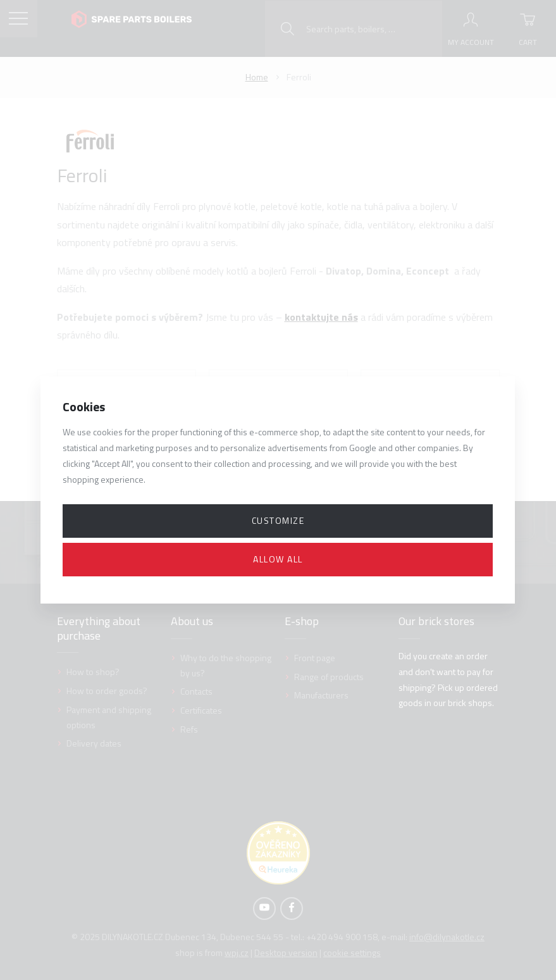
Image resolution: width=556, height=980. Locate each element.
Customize (278, 520)
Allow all (278, 559)
